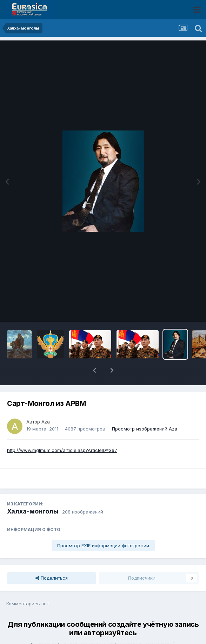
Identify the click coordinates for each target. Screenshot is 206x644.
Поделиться (52, 560)
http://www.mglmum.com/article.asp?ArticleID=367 (62, 432)
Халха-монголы (33, 493)
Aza (46, 403)
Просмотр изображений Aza (145, 410)
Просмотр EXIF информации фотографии (103, 527)
